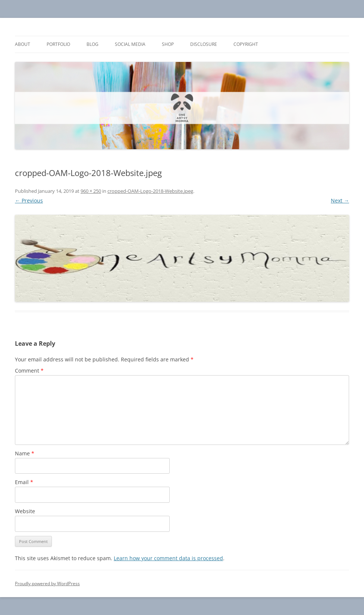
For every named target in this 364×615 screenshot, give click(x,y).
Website (25, 511)
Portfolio (58, 44)
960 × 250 (91, 191)
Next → (340, 200)
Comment (29, 371)
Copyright (246, 44)
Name (25, 453)
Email (24, 482)
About (23, 44)
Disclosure (204, 44)
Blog (92, 44)
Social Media (130, 44)
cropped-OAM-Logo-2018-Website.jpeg (150, 191)
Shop (168, 44)
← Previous (29, 200)
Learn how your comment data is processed (168, 558)
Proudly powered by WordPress (47, 583)
